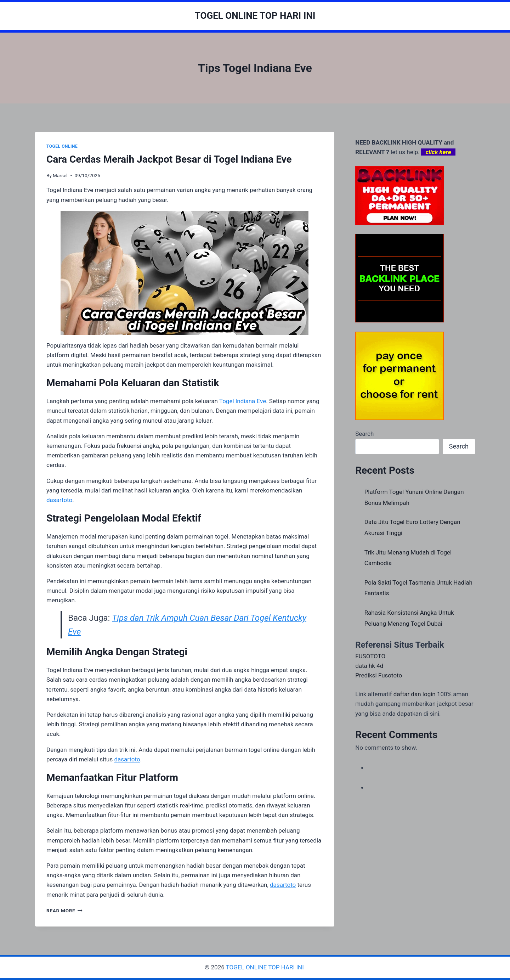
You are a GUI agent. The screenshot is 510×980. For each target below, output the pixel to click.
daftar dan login (415, 694)
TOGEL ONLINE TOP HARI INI (266, 967)
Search (364, 434)
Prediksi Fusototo (379, 675)
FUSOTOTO (370, 656)
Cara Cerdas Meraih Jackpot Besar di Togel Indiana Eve (169, 159)
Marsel (60, 175)
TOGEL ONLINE (62, 146)
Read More (64, 911)
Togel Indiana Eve (243, 401)
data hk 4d (369, 666)
